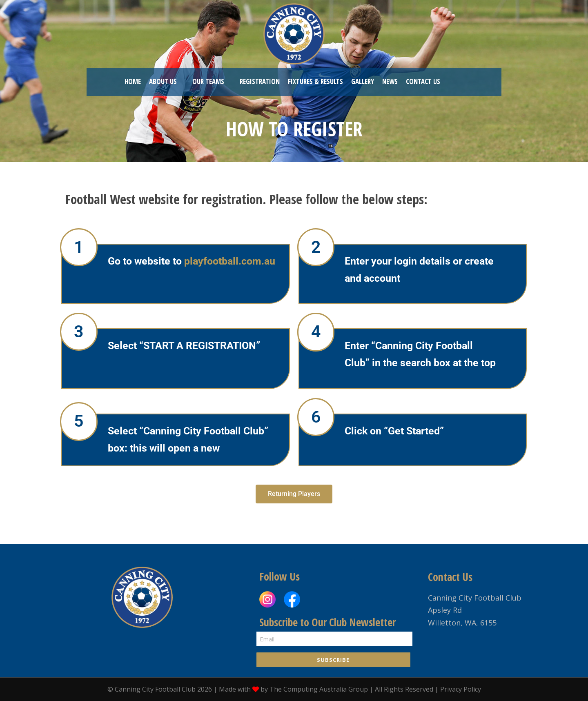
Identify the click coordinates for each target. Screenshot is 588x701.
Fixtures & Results (315, 81)
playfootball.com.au (230, 261)
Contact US (423, 81)
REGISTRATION (260, 81)
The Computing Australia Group (319, 689)
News (390, 81)
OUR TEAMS (208, 81)
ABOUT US (163, 81)
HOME (133, 81)
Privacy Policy (461, 689)
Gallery (363, 81)
